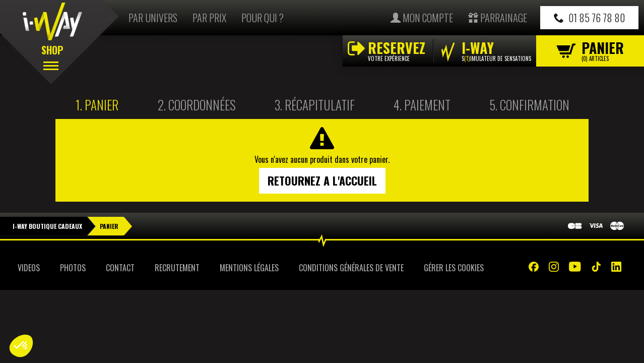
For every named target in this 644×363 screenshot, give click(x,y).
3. (315, 105)
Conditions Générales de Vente (351, 268)
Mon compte (422, 18)
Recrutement (177, 268)
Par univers (153, 18)
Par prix (209, 18)
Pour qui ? (263, 18)
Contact (120, 268)
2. (197, 105)
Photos (73, 268)
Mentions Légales (249, 268)
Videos (29, 268)
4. (422, 105)
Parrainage (498, 18)
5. (529, 105)
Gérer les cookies (454, 268)
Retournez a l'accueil (322, 180)
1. (97, 105)
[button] (21, 346)
